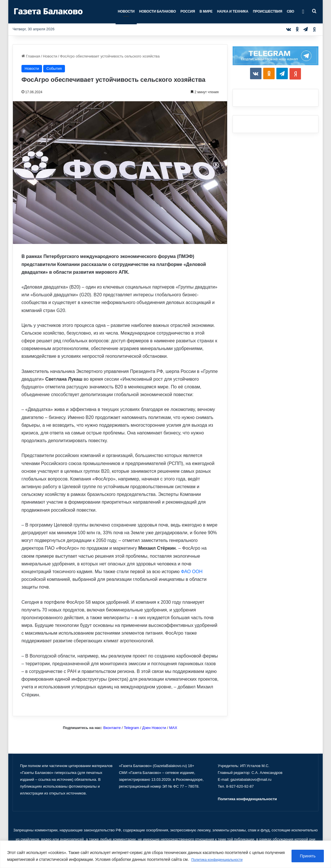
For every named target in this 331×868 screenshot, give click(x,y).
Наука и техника (233, 11)
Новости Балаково (157, 11)
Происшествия (267, 11)
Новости (126, 11)
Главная (31, 56)
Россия (188, 11)
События (54, 68)
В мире (206, 11)
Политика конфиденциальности (221, 860)
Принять (308, 856)
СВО (290, 11)
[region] (165, 854)
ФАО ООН (192, 572)
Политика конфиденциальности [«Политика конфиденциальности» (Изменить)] (247, 799)
